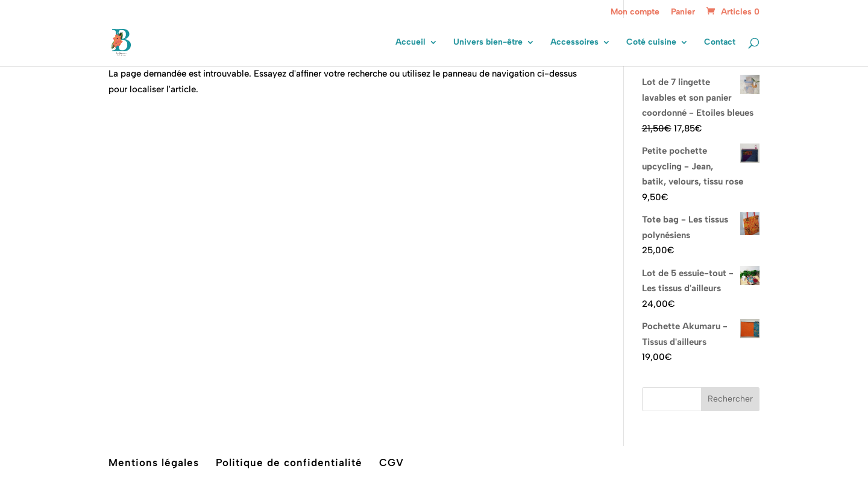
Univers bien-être (488, 43)
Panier (683, 12)
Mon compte (635, 12)
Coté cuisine (651, 43)
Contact (720, 43)
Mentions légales (154, 462)
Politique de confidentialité (289, 462)
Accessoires (574, 43)
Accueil (410, 43)
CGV (392, 462)
